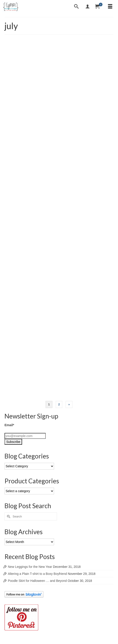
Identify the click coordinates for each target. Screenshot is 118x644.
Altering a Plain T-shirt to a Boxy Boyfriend (37, 574)
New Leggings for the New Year (30, 567)
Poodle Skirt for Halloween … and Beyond (37, 581)
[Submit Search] (8, 516)
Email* (9, 425)
